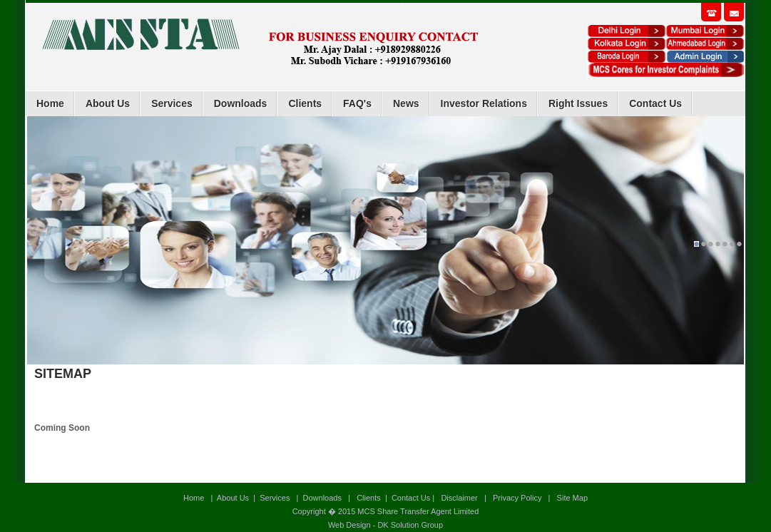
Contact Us (655, 103)
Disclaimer (459, 498)
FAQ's (357, 103)
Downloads (241, 103)
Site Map (571, 498)
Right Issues (578, 103)
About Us (108, 103)
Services (172, 103)
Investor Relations (484, 103)
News (406, 103)
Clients (305, 103)
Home (50, 103)
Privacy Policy (517, 498)
